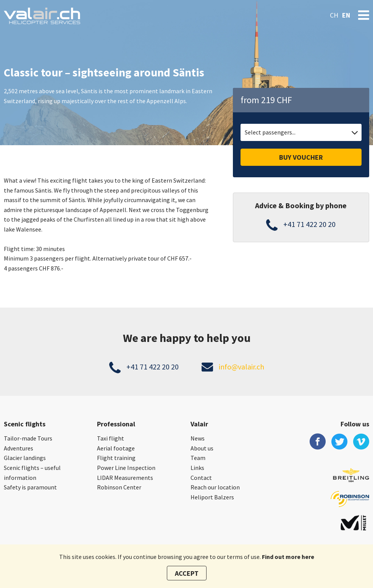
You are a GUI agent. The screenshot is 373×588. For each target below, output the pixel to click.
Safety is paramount (30, 487)
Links (197, 468)
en (346, 15)
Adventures (19, 448)
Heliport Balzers (212, 497)
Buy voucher (301, 157)
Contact (201, 478)
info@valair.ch (241, 367)
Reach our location (215, 487)
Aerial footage (116, 448)
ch (334, 15)
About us (202, 448)
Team (198, 458)
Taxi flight (111, 438)
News (198, 438)
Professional (116, 424)
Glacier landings (25, 458)
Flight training (116, 458)
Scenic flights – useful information (32, 473)
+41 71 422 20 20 (309, 224)
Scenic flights (25, 424)
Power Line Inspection (126, 468)
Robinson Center (119, 487)
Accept (187, 573)
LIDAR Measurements (125, 478)
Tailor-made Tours (28, 438)
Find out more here (288, 557)
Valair (199, 424)
